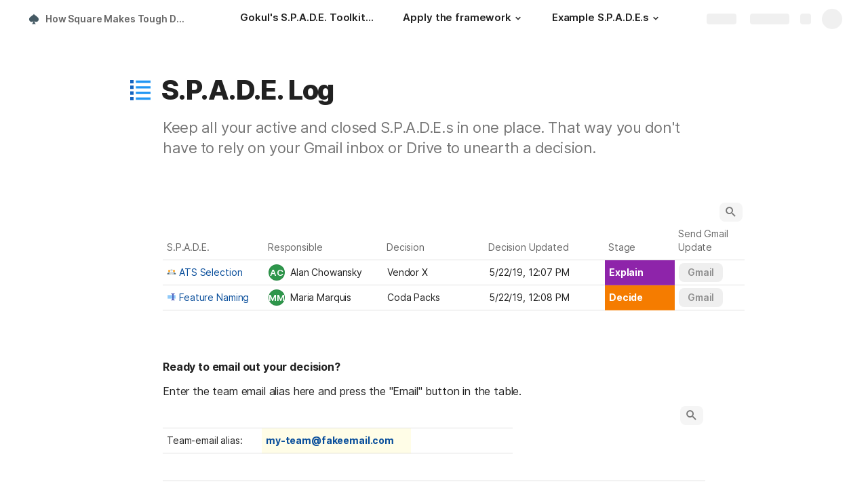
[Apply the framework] (463, 19)
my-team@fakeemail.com (330, 440)
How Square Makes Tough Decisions (118, 19)
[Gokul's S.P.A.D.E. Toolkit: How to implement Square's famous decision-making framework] (308, 19)
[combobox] (324, 272)
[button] (518, 18)
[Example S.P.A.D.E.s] (607, 19)
